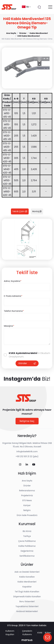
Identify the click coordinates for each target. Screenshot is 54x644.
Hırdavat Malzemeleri (27, 611)
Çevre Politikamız (27, 541)
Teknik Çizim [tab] (20, 211)
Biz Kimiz (27, 531)
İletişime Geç (27, 421)
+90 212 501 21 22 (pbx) (27, 456)
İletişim (27, 510)
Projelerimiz (27, 495)
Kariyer (27, 505)
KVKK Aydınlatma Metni (23, 353)
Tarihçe (27, 536)
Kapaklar (27, 587)
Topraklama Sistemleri (27, 606)
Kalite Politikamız (27, 546)
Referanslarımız (27, 491)
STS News (27, 500)
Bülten (48, 633)
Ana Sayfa (27, 481)
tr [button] (26, 7)
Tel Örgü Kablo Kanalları (27, 592)
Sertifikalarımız (27, 556)
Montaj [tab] (37, 211)
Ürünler (27, 486)
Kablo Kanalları (27, 577)
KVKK (40, 633)
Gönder (27, 363)
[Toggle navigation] (50, 7)
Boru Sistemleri (27, 601)
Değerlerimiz (27, 551)
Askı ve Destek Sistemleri (27, 572)
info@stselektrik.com (27, 451)
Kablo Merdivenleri (27, 582)
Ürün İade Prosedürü (27, 515)
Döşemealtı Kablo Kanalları (27, 597)
